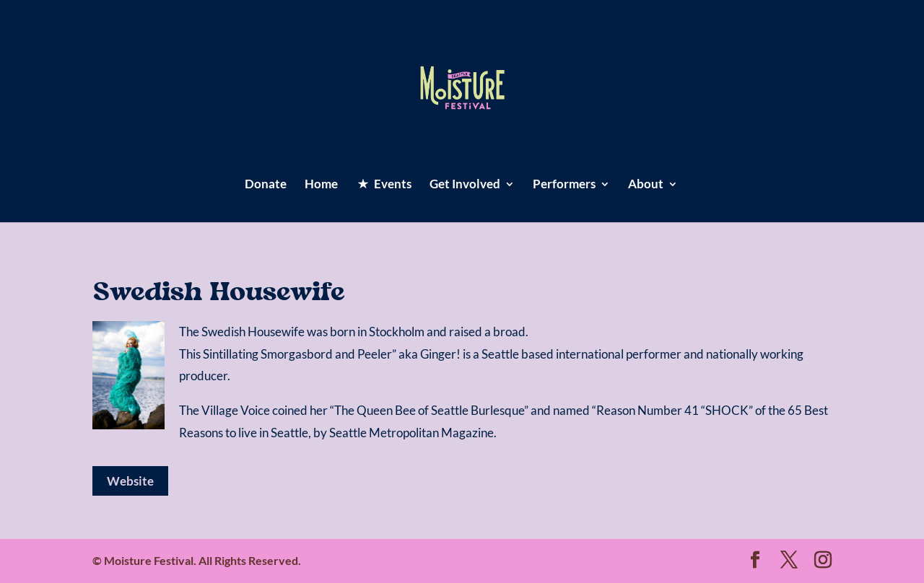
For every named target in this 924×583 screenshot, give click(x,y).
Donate (266, 185)
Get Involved (465, 185)
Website (130, 481)
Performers (564, 185)
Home (321, 185)
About (646, 185)
